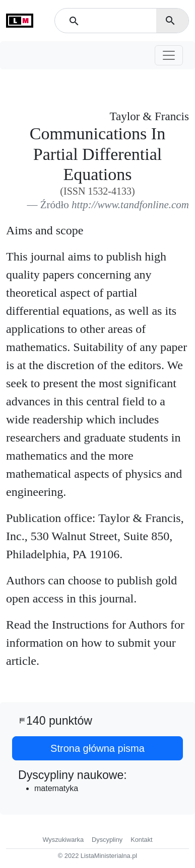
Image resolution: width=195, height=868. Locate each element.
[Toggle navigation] (169, 55)
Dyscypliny (107, 840)
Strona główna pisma (97, 748)
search (170, 21)
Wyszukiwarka (63, 840)
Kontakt (141, 840)
